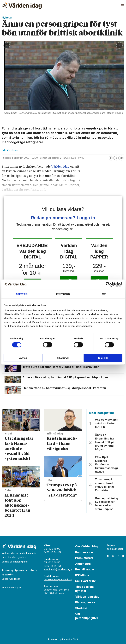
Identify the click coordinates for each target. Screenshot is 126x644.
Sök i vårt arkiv (85, 581)
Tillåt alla (103, 358)
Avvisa (23, 358)
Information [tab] (63, 294)
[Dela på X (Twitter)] (116, 158)
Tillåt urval (63, 358)
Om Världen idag (87, 546)
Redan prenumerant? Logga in (63, 218)
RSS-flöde (82, 575)
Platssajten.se (85, 602)
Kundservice (84, 552)
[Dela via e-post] (121, 158)
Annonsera (83, 564)
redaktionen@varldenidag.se (60, 579)
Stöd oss (81, 608)
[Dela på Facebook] (111, 158)
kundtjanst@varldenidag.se (59, 569)
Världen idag (60, 167)
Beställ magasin (86, 569)
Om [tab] (104, 294)
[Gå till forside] (22, 6)
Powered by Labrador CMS (63, 639)
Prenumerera (84, 558)
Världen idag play (87, 597)
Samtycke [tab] (22, 294)
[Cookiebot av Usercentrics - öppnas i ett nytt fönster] (108, 284)
